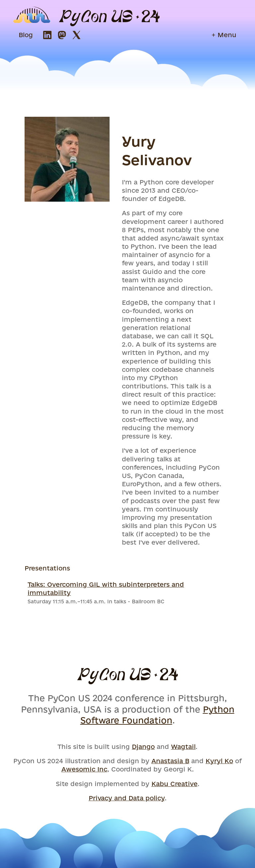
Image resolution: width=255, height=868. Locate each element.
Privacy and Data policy (127, 798)
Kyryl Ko (219, 761)
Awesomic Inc (84, 769)
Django (143, 747)
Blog (26, 35)
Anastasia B (170, 761)
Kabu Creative (174, 784)
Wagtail (183, 747)
